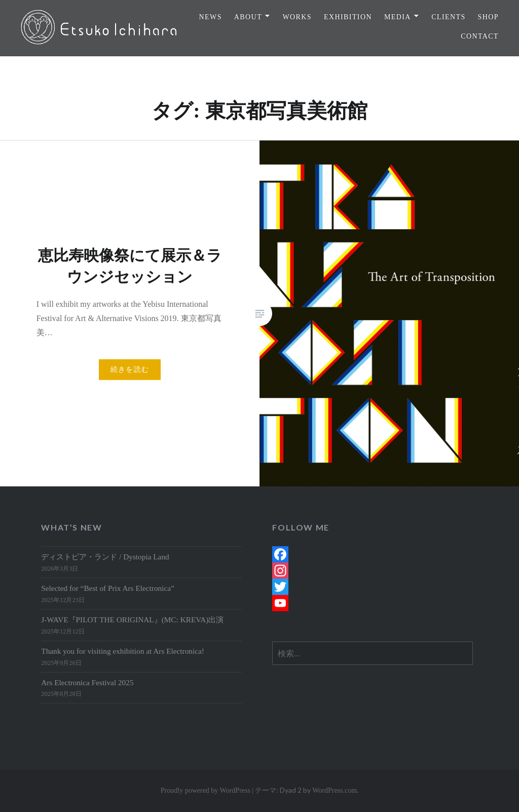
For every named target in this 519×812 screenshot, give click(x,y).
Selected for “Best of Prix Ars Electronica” (108, 588)
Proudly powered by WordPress (206, 790)
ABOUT (248, 17)
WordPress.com (335, 790)
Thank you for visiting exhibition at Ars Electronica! (123, 651)
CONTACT (480, 36)
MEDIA (398, 17)
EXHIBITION (348, 17)
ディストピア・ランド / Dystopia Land (105, 557)
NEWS (211, 17)
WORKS (298, 17)
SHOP (488, 17)
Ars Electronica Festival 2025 (87, 682)
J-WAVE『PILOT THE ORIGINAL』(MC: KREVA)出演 (132, 620)
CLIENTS (448, 17)
